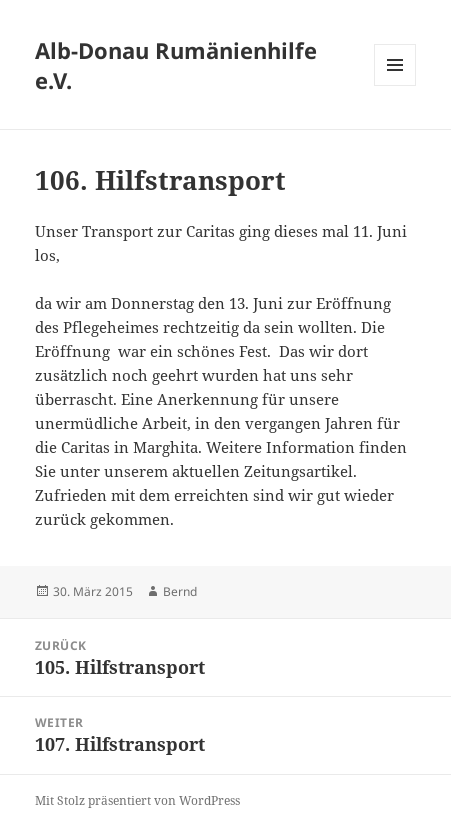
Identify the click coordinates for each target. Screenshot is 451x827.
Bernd (180, 591)
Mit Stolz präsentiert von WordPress (137, 800)
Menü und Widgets (395, 85)
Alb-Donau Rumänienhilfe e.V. (176, 65)
